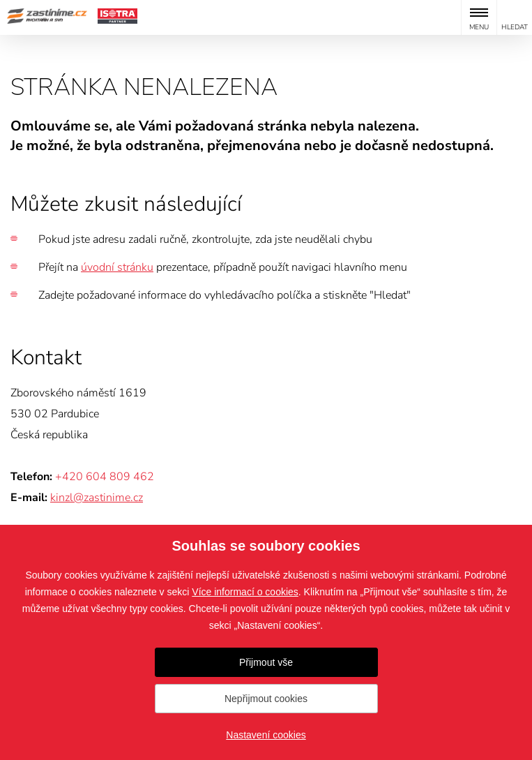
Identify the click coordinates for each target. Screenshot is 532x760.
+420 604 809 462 (105, 477)
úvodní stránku (117, 267)
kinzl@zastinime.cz (97, 498)
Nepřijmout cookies (266, 699)
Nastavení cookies (266, 735)
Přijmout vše (266, 662)
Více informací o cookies (245, 592)
